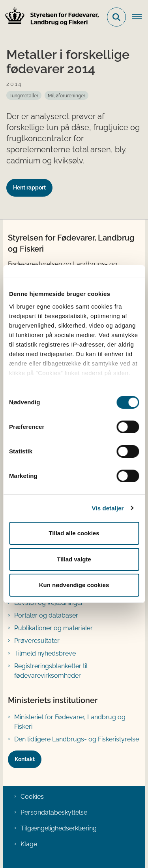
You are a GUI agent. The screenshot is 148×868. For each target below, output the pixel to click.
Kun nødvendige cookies (74, 585)
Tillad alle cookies (74, 533)
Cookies (32, 797)
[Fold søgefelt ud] (116, 17)
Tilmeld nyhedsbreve (45, 653)
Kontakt (25, 759)
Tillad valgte (74, 559)
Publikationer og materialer (53, 628)
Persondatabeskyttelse (54, 812)
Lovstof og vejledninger (49, 603)
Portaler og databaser (46, 615)
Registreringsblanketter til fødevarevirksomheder (51, 671)
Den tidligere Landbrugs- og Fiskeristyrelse (77, 739)
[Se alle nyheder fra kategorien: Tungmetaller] (24, 95)
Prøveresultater (37, 641)
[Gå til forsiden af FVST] (50, 17)
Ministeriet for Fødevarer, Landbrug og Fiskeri (70, 722)
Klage (29, 844)
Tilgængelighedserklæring (59, 828)
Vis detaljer (108, 508)
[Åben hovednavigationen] (140, 17)
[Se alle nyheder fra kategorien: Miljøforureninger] (67, 95)
